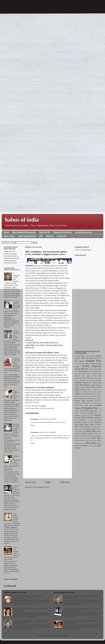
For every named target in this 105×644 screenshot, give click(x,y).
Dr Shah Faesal (95, 383)
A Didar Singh (79, 356)
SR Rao (95, 429)
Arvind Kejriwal (91, 366)
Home (6, 232)
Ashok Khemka (83, 371)
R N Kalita (90, 420)
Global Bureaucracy (84, 232)
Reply (33, 425)
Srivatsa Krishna (85, 438)
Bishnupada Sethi (80, 378)
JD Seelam (98, 392)
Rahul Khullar (84, 424)
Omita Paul (93, 411)
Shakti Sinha (97, 434)
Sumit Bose (96, 438)
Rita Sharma (94, 427)
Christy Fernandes (80, 380)
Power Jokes (9, 236)
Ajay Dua (88, 356)
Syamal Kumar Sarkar (82, 440)
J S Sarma (91, 392)
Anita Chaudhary (80, 364)
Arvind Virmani (93, 369)
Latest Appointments (27, 236)
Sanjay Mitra (91, 431)
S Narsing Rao (88, 429)
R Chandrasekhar (80, 420)
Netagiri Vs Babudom (63, 232)
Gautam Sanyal (90, 387)
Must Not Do (45, 232)
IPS (41, 236)
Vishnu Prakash (93, 446)
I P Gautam (94, 390)
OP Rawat (84, 411)
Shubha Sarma (91, 436)
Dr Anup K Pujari (92, 380)
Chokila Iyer (98, 378)
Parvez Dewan (90, 415)
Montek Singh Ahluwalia (84, 401)
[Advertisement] (88, 302)
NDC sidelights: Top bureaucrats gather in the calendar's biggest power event (46, 253)
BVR (84, 373)
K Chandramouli (97, 394)
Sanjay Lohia (81, 431)
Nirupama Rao (90, 408)
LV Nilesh (98, 396)
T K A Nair (82, 443)
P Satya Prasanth (87, 413)
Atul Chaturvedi (94, 371)
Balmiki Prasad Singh (94, 374)
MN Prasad (88, 399)
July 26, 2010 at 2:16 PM (48, 419)
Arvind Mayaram (82, 369)
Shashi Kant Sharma (81, 436)
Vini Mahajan (83, 446)
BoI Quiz (50, 236)
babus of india (22, 220)
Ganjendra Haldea (80, 387)
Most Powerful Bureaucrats (24, 232)
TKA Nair (91, 443)
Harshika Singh (85, 389)
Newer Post (30, 482)
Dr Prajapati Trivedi (88, 381)
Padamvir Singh (80, 415)
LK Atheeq (91, 396)
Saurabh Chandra (87, 433)
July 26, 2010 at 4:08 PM (48, 432)
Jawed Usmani (87, 394)
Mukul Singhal (89, 405)
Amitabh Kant (93, 361)
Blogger (65, 636)
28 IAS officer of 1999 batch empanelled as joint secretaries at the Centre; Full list (29, 597)
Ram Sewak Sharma (82, 427)
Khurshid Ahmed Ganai (81, 396)
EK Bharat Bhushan (95, 385)
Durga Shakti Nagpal (82, 385)
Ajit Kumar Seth (91, 358)
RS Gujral (90, 422)
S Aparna (81, 429)
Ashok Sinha (34, 408)
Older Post (65, 482)
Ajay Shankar (96, 356)
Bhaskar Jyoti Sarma (83, 376)
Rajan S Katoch (96, 424)
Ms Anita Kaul (84, 403)
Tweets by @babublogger (83, 250)
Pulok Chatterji (87, 417)
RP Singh (84, 422)
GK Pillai (42, 408)
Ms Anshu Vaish (94, 403)
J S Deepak (84, 392)
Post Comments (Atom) (42, 487)
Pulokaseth (98, 418)
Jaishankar (78, 394)
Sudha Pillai (50, 408)
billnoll (51, 636)
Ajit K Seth (80, 358)
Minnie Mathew (97, 399)
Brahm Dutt (90, 378)
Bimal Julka (97, 376)
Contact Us (62, 236)
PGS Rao (98, 413)
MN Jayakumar (79, 399)
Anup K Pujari (90, 364)
